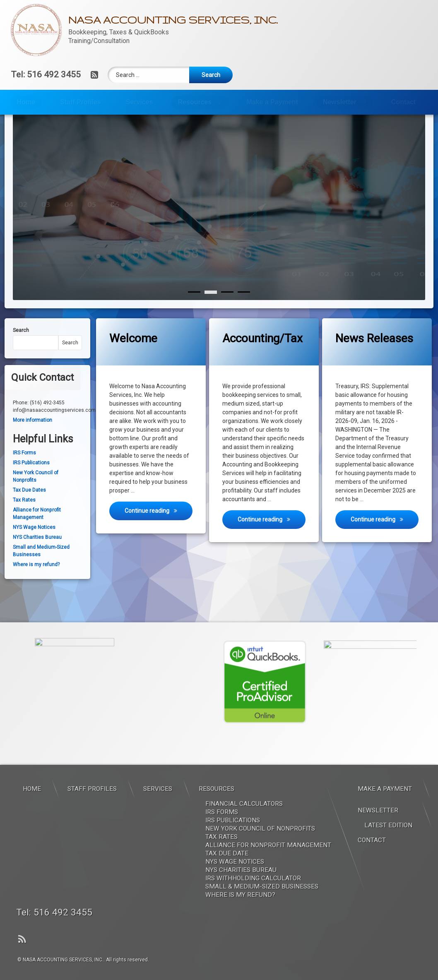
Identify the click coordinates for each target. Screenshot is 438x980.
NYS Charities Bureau (37, 553)
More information (32, 436)
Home (26, 102)
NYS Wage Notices (34, 543)
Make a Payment (272, 102)
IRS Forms (24, 469)
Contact (404, 102)
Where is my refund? (36, 580)
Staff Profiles (81, 102)
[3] (244, 308)
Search (21, 346)
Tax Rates (24, 516)
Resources (195, 102)
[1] (211, 308)
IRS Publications (31, 479)
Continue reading (159, 526)
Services (140, 102)
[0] (194, 308)
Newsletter (340, 102)
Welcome (133, 354)
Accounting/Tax (262, 354)
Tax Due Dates (29, 506)
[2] (227, 308)
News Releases (374, 354)
